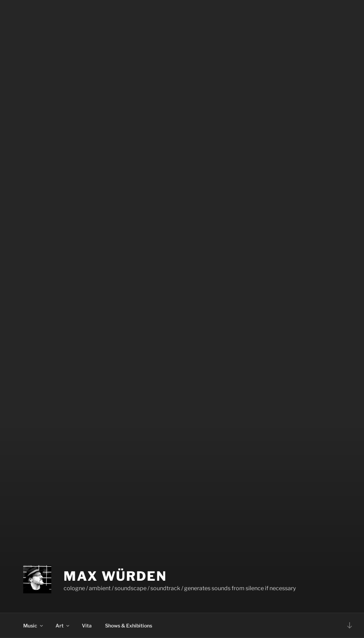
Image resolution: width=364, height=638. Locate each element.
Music (34, 626)
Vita (87, 626)
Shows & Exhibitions (129, 626)
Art (63, 626)
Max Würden (115, 576)
